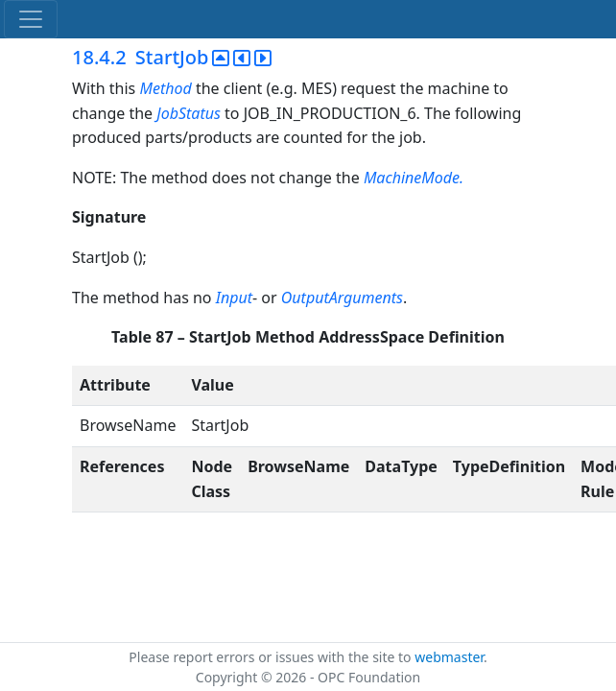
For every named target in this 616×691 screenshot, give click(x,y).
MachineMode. (414, 178)
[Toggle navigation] (31, 19)
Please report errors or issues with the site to (272, 657)
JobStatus (189, 113)
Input (234, 298)
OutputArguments (342, 298)
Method (165, 88)
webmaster (449, 657)
